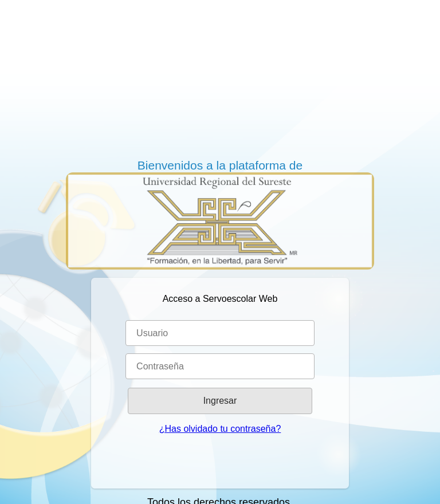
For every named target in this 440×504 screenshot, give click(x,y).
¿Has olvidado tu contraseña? (220, 429)
